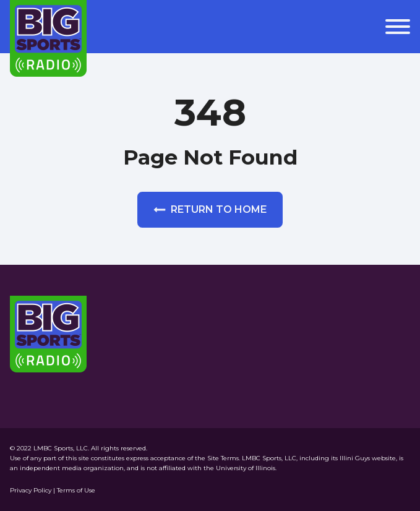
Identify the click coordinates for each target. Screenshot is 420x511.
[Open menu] (398, 27)
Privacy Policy (32, 490)
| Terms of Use (74, 490)
